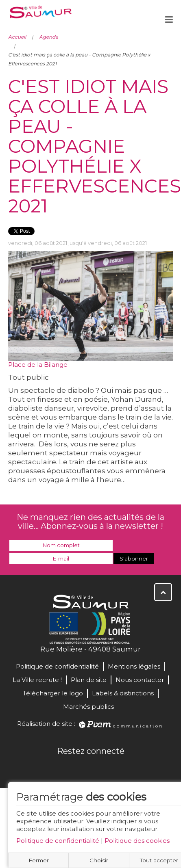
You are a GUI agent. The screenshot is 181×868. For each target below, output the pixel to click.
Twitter (82, 768)
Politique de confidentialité (58, 841)
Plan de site (89, 680)
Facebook (64, 768)
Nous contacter (140, 680)
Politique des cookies (137, 841)
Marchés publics (88, 707)
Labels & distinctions (123, 693)
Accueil (17, 37)
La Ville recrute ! (37, 680)
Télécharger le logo (53, 693)
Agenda (49, 37)
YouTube (100, 768)
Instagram (118, 768)
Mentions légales (134, 666)
